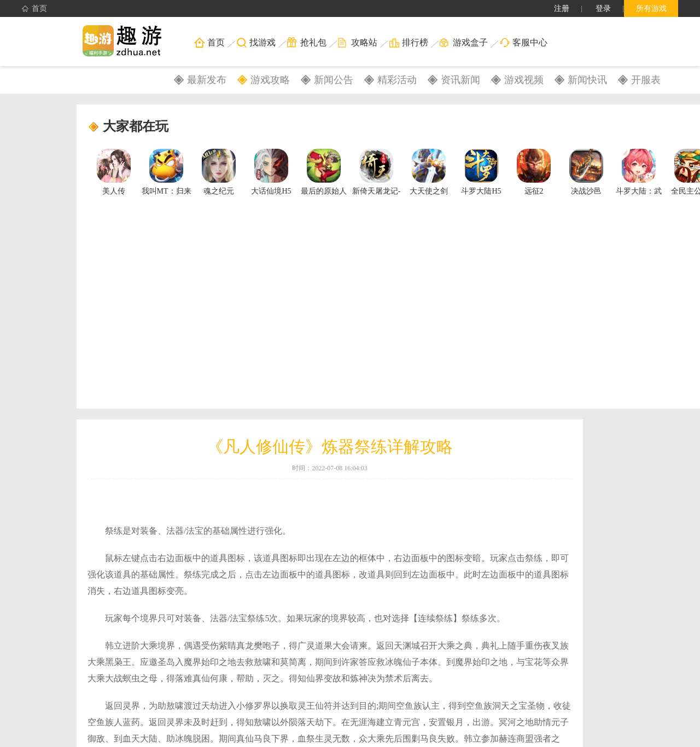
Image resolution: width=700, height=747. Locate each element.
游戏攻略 (270, 80)
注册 (562, 8)
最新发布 (207, 80)
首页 (34, 9)
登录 (603, 8)
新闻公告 (334, 80)
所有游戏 (651, 8)
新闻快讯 (587, 80)
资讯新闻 (460, 80)
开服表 (646, 80)
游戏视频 (524, 80)
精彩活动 (397, 80)
